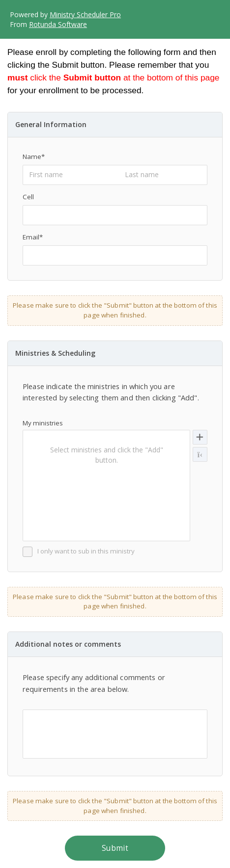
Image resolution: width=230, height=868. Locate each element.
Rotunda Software (58, 24)
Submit (115, 848)
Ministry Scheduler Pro (85, 14)
